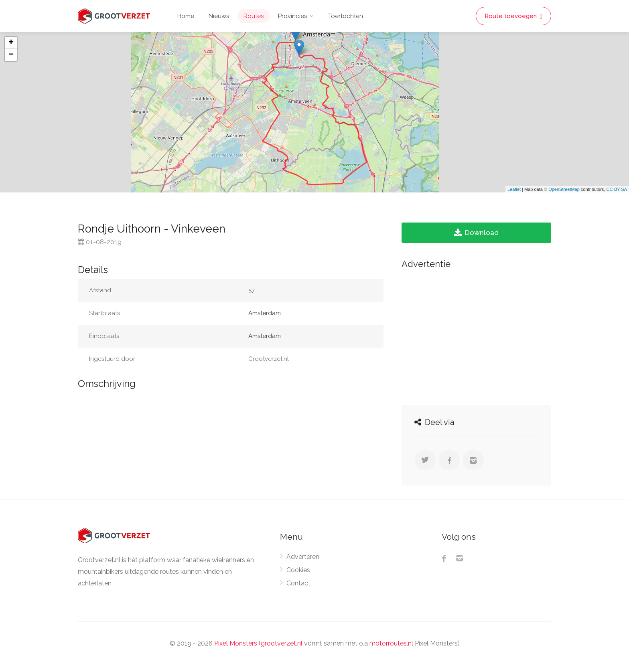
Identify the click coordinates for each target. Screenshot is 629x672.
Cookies (298, 570)
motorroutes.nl (391, 643)
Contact (298, 583)
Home (186, 16)
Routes (254, 16)
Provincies (292, 16)
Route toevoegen (513, 16)
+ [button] (11, 43)
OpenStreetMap (564, 189)
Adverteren (303, 557)
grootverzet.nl (282, 643)
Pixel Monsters (236, 643)
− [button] (11, 55)
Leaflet (514, 189)
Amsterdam (265, 313)
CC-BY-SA (617, 189)
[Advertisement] (476, 335)
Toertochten (346, 16)
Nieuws (219, 16)
